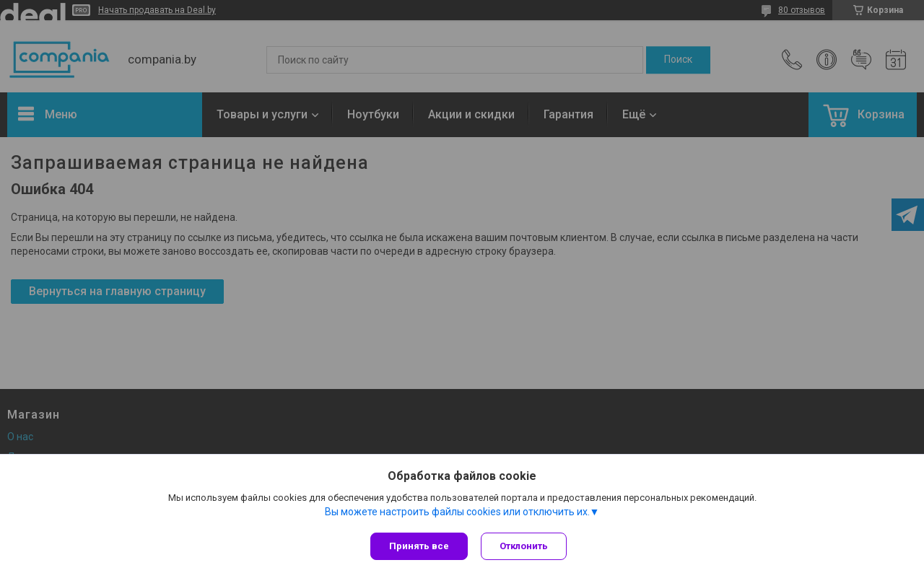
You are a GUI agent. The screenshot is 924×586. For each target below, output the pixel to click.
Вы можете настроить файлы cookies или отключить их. (457, 513)
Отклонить (525, 546)
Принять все (419, 546)
